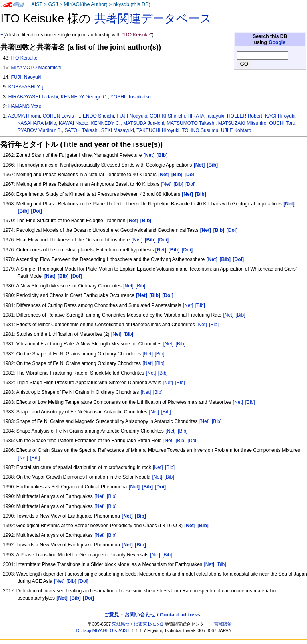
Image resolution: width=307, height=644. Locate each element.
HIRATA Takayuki (206, 116)
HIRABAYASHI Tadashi (33, 97)
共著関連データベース (153, 18)
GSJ (53, 4)
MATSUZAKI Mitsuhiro (242, 123)
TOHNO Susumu (200, 130)
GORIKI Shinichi (167, 116)
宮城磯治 (223, 624)
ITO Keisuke (24, 58)
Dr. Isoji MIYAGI (92, 630)
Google (277, 42)
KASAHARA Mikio (37, 123)
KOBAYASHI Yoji (26, 87)
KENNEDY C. (106, 123)
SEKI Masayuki (118, 130)
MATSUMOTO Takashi (191, 123)
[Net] (167, 184)
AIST (37, 4)
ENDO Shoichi (98, 116)
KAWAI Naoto (74, 123)
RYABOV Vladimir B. (40, 130)
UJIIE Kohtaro (236, 130)
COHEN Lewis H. (61, 116)
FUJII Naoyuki (26, 77)
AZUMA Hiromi (24, 116)
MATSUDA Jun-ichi (144, 123)
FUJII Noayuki (132, 116)
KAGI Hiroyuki (280, 116)
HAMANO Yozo (25, 106)
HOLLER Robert (245, 116)
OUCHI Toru (282, 123)
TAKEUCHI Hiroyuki (158, 130)
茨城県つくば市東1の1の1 (138, 624)
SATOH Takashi (81, 130)
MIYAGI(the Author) (85, 4)
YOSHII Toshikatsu (131, 97)
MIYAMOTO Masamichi (36, 68)
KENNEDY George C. (84, 97)
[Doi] (190, 184)
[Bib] (179, 184)
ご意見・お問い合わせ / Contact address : (153, 615)
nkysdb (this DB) (132, 4)
